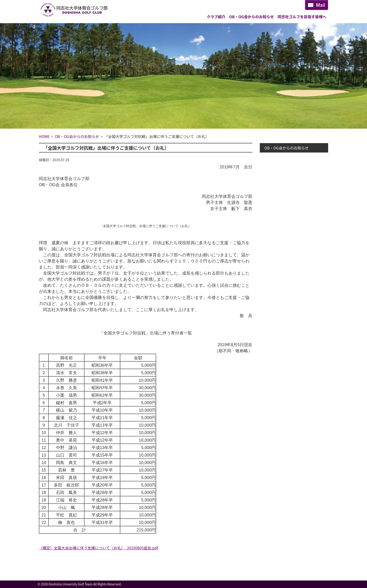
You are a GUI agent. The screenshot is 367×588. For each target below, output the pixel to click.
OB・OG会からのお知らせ (251, 17)
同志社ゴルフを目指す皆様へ (302, 17)
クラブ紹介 (216, 17)
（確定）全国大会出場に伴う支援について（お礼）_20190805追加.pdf (98, 548)
